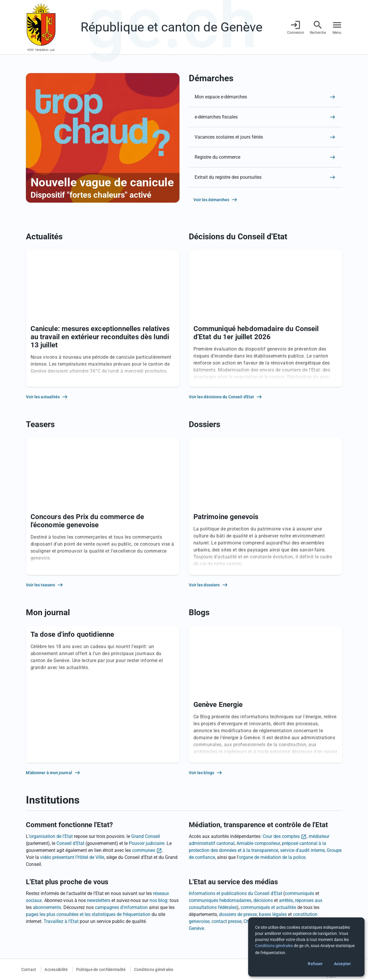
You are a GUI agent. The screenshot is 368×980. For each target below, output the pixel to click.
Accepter (342, 964)
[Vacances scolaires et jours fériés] (266, 137)
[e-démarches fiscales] (266, 117)
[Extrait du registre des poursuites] (266, 177)
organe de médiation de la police (272, 857)
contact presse (226, 921)
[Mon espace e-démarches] (266, 97)
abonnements (47, 907)
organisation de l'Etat (51, 836)
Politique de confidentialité (101, 970)
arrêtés (286, 900)
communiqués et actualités (268, 907)
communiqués (299, 893)
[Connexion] (296, 27)
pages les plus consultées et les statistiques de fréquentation (88, 914)
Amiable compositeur (258, 843)
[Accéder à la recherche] (318, 27)
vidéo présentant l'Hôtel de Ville (72, 857)
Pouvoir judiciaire (147, 843)
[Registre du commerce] (266, 157)
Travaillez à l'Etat (61, 921)
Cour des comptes (281, 836)
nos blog (158, 900)
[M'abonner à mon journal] (103, 773)
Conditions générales (154, 970)
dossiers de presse (238, 914)
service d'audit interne (302, 850)
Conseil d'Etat (70, 843)
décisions (263, 900)
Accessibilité (56, 970)
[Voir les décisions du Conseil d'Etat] (266, 397)
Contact (29, 970)
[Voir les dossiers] (266, 585)
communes (144, 850)
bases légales (273, 914)
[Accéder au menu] (337, 27)
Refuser (315, 964)
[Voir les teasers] (103, 585)
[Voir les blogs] (266, 773)
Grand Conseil (146, 836)
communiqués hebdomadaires (220, 900)
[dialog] (306, 947)
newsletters (99, 900)
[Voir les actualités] (103, 397)
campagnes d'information (121, 907)
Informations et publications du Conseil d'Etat (235, 893)
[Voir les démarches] (266, 200)
